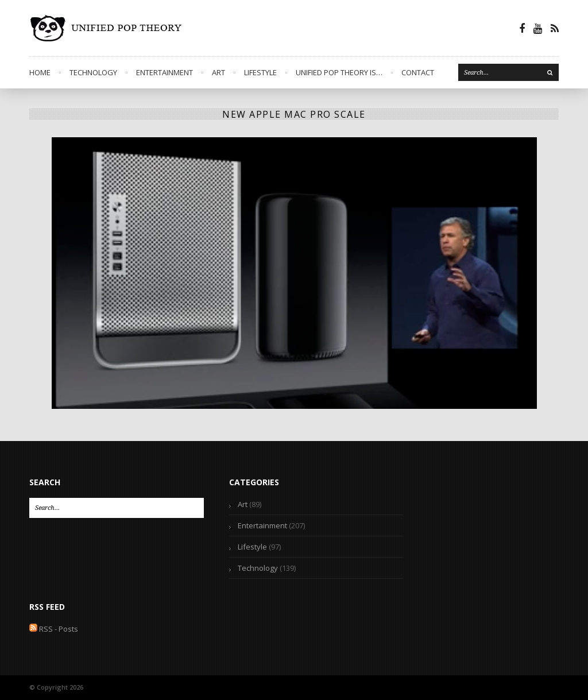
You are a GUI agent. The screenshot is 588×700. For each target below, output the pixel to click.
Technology (93, 72)
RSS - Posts (54, 629)
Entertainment (165, 72)
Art (218, 72)
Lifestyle (260, 72)
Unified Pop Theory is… (339, 72)
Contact (418, 72)
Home (40, 72)
